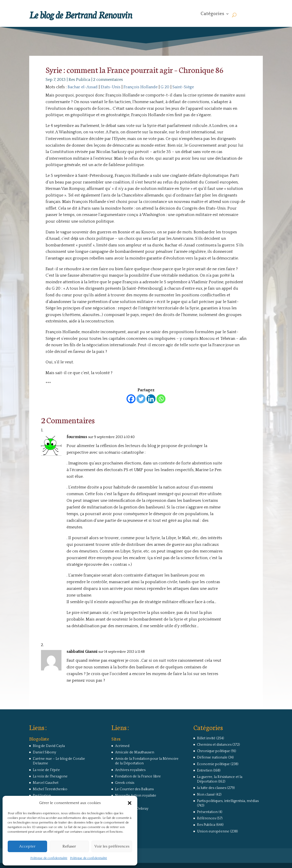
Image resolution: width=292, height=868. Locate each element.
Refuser (69, 846)
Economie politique (213, 764)
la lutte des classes (212, 788)
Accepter (27, 846)
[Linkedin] (151, 399)
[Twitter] (141, 399)
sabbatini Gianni (82, 652)
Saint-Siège (183, 87)
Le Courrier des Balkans (134, 789)
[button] (130, 803)
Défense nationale (212, 757)
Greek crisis (125, 783)
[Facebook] (131, 399)
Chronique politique (213, 751)
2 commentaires (108, 80)
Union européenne (213, 831)
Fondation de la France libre (138, 776)
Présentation (207, 812)
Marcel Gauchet (46, 783)
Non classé (206, 795)
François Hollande (140, 87)
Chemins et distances (214, 745)
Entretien (205, 771)
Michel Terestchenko (50, 789)
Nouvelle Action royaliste (136, 796)
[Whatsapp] (161, 399)
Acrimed (122, 746)
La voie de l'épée (46, 770)
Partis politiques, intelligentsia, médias (228, 801)
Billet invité (206, 738)
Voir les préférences (112, 846)
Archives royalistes (130, 770)
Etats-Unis (111, 87)
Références (206, 818)
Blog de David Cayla (49, 746)
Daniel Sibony (44, 752)
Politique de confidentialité (49, 858)
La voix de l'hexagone (50, 776)
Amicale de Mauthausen (135, 752)
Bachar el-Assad (83, 87)
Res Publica (79, 80)
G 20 (165, 87)
